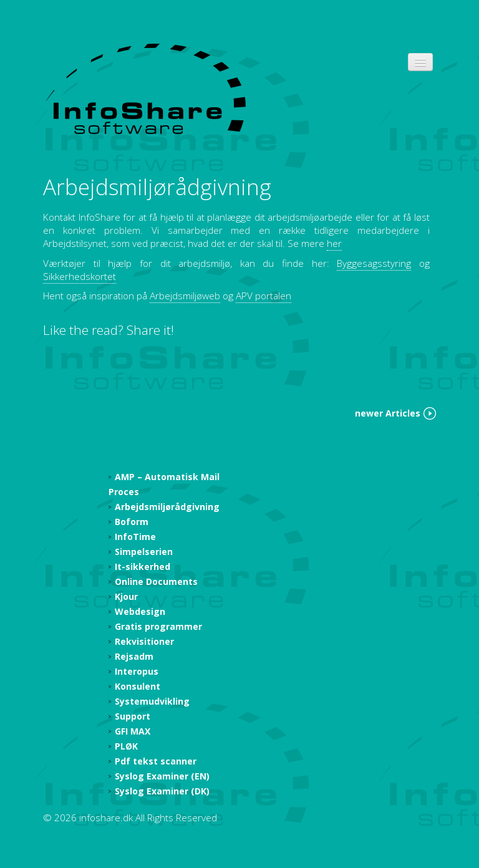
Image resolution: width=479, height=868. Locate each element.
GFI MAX (133, 731)
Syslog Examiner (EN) (162, 776)
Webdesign (140, 611)
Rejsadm (134, 656)
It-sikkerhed (143, 567)
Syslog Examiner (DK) (162, 791)
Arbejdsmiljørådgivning (157, 187)
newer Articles (388, 413)
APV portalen (264, 296)
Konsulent (138, 686)
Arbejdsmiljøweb (185, 296)
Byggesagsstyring (374, 263)
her (334, 244)
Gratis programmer (158, 626)
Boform (132, 522)
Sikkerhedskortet (80, 277)
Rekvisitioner (144, 641)
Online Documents (156, 581)
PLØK (126, 746)
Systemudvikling (152, 701)
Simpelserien (144, 552)
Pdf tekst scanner (156, 761)
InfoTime (135, 537)
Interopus (137, 671)
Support (133, 716)
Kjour (126, 596)
